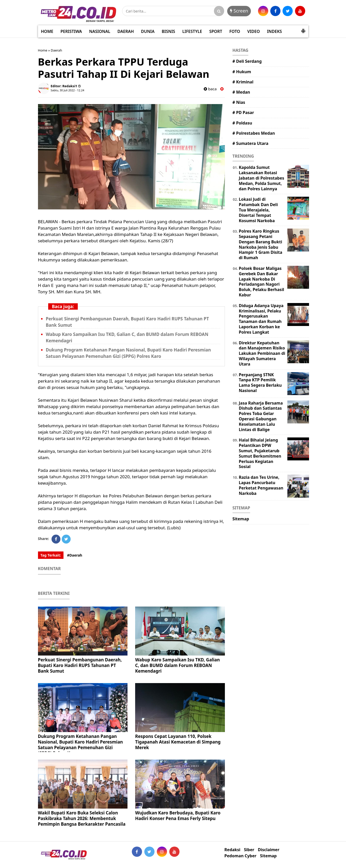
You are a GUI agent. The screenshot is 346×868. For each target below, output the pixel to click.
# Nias (239, 102)
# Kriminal (243, 82)
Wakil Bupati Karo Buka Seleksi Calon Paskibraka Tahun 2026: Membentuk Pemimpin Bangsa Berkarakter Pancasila (82, 818)
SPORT (216, 31)
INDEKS (274, 31)
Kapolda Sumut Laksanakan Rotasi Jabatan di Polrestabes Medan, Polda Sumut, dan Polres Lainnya (262, 178)
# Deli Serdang (247, 61)
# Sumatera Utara (251, 143)
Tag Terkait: (51, 555)
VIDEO (254, 31)
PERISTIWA (71, 31)
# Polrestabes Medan (254, 133)
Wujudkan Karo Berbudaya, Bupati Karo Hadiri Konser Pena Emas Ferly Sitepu (178, 816)
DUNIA (148, 31)
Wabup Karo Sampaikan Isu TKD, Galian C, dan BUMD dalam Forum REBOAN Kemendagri (177, 665)
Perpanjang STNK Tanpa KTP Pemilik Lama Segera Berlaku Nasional (260, 383)
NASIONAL (100, 31)
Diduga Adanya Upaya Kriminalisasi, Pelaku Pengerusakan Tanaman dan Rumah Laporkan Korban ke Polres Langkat (261, 319)
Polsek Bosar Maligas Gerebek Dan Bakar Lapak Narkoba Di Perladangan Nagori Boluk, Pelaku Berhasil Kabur (262, 282)
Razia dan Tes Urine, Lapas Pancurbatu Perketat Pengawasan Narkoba (261, 485)
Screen (239, 11)
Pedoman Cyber (240, 856)
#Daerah (75, 555)
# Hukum (242, 72)
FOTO (235, 31)
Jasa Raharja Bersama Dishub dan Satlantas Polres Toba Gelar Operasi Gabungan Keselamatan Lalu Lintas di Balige (261, 416)
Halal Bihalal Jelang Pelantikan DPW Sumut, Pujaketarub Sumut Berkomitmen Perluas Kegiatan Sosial (260, 453)
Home (43, 50)
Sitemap (241, 519)
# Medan (241, 92)
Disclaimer (268, 850)
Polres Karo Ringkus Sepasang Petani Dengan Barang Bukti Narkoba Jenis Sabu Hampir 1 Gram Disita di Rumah (261, 244)
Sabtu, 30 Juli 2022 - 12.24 (68, 90)
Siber (249, 850)
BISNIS (168, 31)
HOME (47, 31)
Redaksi (232, 850)
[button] (303, 29)
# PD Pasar (243, 112)
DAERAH (126, 31)
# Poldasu (242, 123)
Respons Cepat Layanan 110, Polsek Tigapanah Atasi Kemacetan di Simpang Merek (178, 742)
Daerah (56, 50)
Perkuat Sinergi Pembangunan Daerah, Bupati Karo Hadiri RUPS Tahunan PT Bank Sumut (80, 665)
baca (210, 89)
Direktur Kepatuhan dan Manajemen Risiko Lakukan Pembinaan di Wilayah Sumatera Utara (262, 353)
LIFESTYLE (192, 31)
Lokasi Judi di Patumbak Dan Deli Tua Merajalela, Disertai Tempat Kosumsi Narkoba (258, 210)
